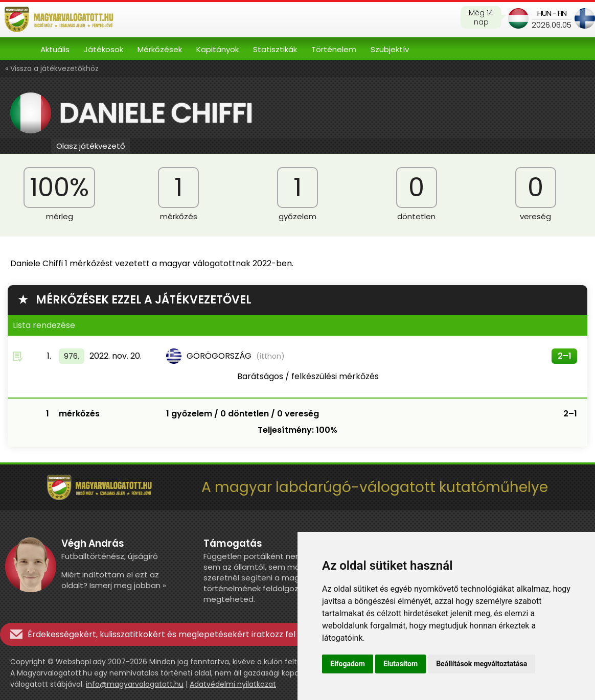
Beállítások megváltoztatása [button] (482, 664)
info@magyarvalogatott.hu (135, 684)
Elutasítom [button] (401, 664)
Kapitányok (218, 49)
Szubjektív (390, 49)
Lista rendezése (44, 325)
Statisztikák (275, 49)
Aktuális (55, 49)
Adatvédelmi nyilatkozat (233, 684)
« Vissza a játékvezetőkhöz (52, 68)
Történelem (334, 49)
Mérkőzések (160, 49)
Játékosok (104, 49)
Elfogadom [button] (348, 664)
